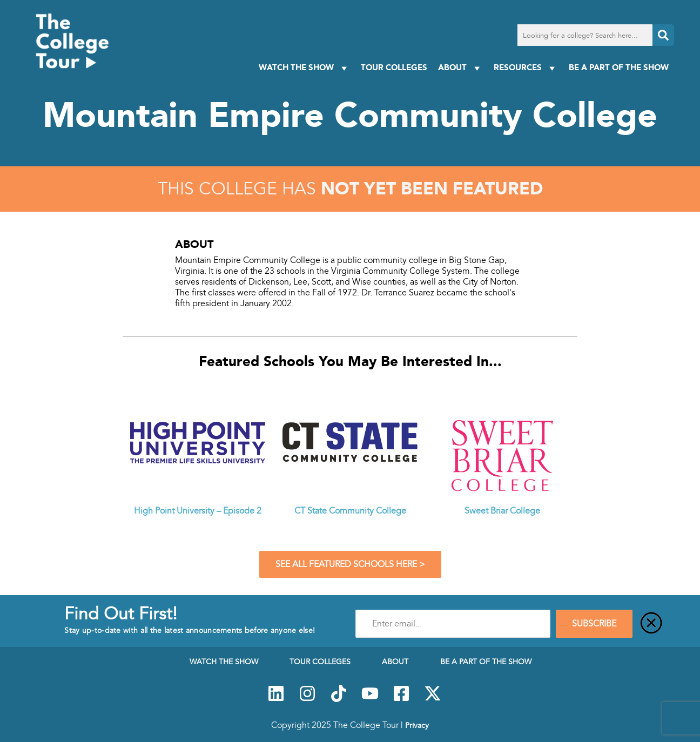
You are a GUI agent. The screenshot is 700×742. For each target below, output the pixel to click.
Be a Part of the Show (619, 67)
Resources (526, 68)
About (460, 68)
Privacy (417, 725)
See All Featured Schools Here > (350, 564)
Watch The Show (304, 68)
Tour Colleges (394, 67)
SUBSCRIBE (594, 624)
